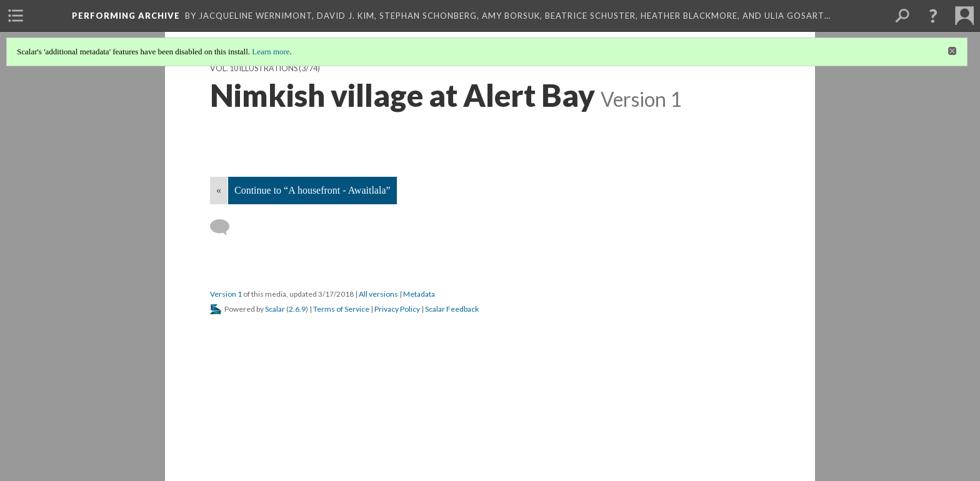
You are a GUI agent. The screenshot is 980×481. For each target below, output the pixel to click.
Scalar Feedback (452, 309)
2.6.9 (297, 309)
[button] (933, 16)
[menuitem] (16, 16)
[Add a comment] (225, 227)
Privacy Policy (397, 309)
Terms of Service (341, 309)
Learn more (271, 52)
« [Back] (219, 190)
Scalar (275, 309)
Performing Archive (126, 16)
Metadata (419, 294)
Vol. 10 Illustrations (254, 68)
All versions (378, 294)
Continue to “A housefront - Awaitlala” (312, 190)
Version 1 (226, 294)
